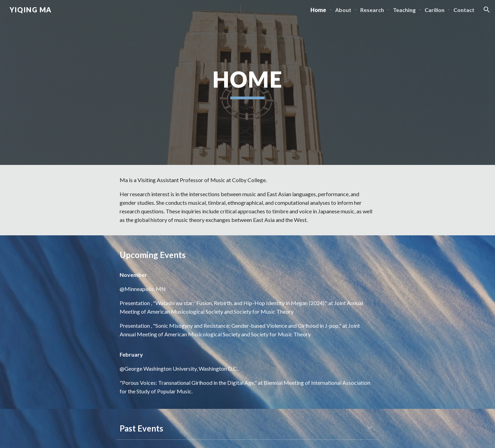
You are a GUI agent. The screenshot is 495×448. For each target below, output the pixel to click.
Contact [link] (464, 10)
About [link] (343, 10)
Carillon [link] (434, 10)
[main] (247, 83)
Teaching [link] (404, 10)
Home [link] (318, 10)
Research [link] (372, 10)
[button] (487, 10)
